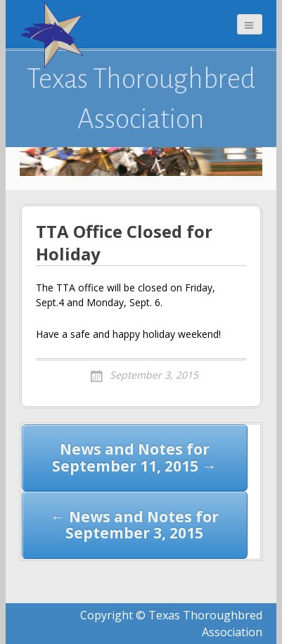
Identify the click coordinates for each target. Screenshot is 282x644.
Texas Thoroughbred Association (141, 99)
